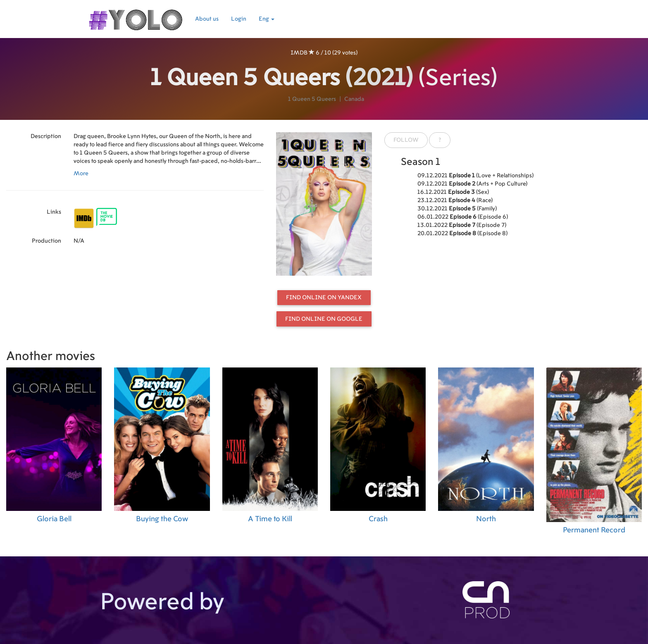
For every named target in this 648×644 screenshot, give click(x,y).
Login (239, 19)
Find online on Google (324, 319)
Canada (354, 99)
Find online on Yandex (324, 298)
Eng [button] (267, 19)
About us (207, 19)
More (81, 174)
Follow (406, 140)
